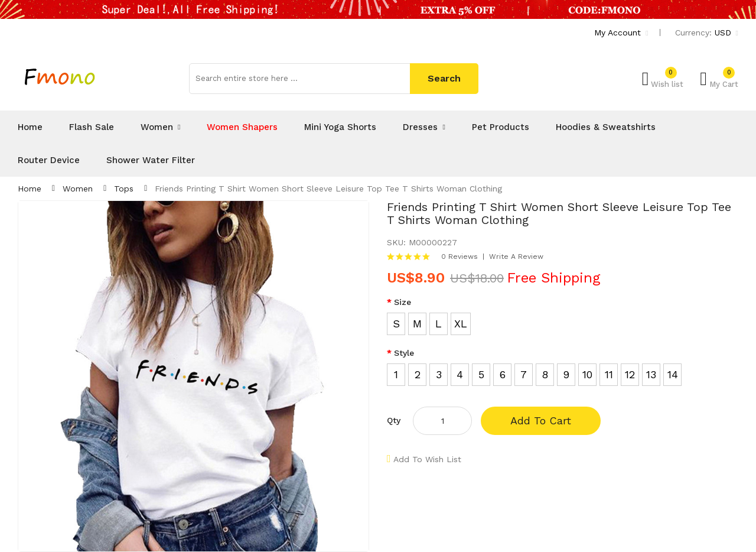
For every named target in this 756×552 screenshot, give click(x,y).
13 (651, 374)
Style (404, 353)
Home (30, 189)
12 (630, 374)
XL (461, 324)
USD (726, 33)
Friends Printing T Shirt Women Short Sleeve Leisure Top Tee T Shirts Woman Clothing (328, 189)
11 (609, 374)
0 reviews (460, 256)
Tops (124, 189)
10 (587, 374)
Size (403, 302)
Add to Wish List (427, 459)
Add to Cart (541, 421)
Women (78, 189)
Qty (394, 420)
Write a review (516, 256)
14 (673, 374)
